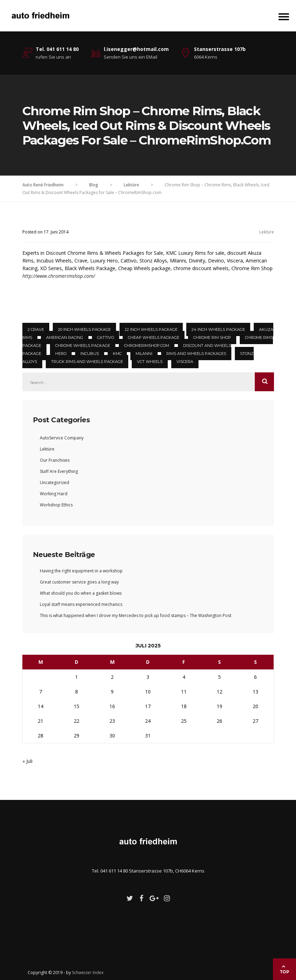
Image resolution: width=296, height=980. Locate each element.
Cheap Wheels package (154, 337)
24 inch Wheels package (218, 329)
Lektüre (267, 232)
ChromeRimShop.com (147, 346)
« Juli (27, 761)
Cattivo (106, 337)
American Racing (65, 337)
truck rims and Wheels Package (87, 362)
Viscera (185, 362)
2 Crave (36, 329)
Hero (61, 354)
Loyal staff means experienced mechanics (81, 604)
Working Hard (54, 494)
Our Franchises (55, 460)
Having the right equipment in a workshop (81, 571)
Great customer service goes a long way (79, 582)
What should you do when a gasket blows (81, 593)
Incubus (90, 354)
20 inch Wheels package (84, 329)
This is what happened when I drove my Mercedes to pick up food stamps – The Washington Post (136, 615)
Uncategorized (55, 482)
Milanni (144, 354)
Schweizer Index (88, 972)
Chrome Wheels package (83, 346)
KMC (117, 354)
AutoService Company (62, 438)
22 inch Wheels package (151, 329)
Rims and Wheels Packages (196, 354)
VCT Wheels (150, 362)
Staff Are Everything (59, 471)
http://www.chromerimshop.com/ (59, 276)
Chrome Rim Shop (212, 337)
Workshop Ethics (56, 505)
